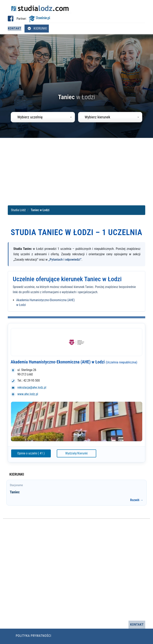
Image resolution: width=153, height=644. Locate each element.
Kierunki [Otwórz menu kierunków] (37, 28)
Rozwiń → (137, 500)
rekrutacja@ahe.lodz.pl (32, 387)
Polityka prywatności (33, 636)
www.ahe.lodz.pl (28, 394)
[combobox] (43, 117)
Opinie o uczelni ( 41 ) (31, 453)
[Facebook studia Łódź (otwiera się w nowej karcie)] (11, 20)
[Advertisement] (76, 171)
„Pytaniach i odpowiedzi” (65, 259)
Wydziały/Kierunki (77, 453)
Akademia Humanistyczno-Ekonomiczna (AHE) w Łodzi (74, 362)
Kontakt (15, 28)
